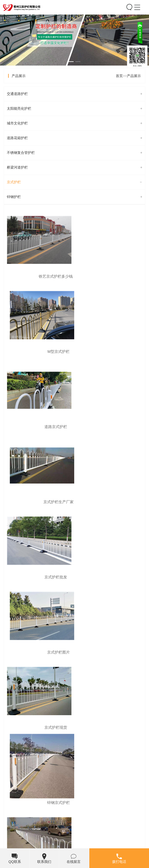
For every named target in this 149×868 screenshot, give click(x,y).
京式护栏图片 (110, 427)
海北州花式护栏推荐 (74, 805)
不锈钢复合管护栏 (21, 153)
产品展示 (19, 76)
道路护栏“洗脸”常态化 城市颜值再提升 (41, 658)
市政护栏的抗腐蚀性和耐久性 (34, 623)
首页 (119, 76)
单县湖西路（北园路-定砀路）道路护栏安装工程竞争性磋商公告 (60, 646)
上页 (22, 589)
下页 (89, 589)
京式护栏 (14, 182)
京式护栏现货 (39, 502)
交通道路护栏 (17, 94)
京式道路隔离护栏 (39, 577)
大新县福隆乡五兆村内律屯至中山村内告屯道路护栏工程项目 (58, 635)
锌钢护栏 (14, 197)
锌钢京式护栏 (110, 502)
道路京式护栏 (39, 352)
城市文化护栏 (17, 123)
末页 (100, 589)
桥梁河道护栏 (17, 167)
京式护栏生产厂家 (110, 352)
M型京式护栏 (110, 276)
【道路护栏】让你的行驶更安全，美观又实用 (46, 612)
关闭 (145, 45)
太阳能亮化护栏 (19, 108)
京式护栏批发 (39, 427)
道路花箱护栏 (17, 138)
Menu (137, 5)
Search (129, 7)
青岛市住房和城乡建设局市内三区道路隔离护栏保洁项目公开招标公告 (65, 670)
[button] (128, 754)
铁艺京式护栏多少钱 (39, 276)
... (76, 589)
